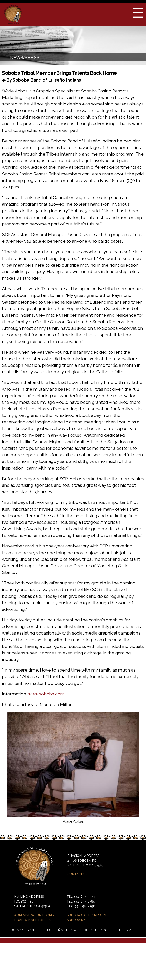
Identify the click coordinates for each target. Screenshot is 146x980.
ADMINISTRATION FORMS (34, 915)
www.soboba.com (46, 694)
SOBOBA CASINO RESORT (87, 915)
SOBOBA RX (76, 920)
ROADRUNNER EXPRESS (33, 920)
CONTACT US (77, 874)
